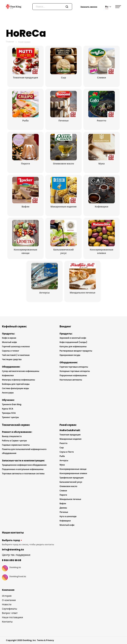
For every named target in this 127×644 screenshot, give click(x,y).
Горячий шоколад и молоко (16, 346)
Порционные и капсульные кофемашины (23, 469)
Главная (10, 42)
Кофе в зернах (9, 338)
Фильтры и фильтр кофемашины (18, 380)
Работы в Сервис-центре (14, 441)
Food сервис (24, 42)
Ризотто (63, 443)
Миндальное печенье (70, 499)
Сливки (63, 491)
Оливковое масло (68, 486)
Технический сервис (16, 425)
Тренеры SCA (9, 413)
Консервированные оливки (73, 473)
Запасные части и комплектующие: (23, 461)
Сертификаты (10, 609)
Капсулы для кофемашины (73, 346)
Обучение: (8, 400)
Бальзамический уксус (71, 482)
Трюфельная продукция (72, 478)
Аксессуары (8, 393)
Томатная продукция (70, 435)
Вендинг (65, 326)
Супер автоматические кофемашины (21, 371)
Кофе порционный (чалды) (73, 342)
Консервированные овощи (73, 469)
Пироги (63, 495)
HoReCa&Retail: (70, 430)
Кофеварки (65, 521)
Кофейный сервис (14, 326)
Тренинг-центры (10, 417)
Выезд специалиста (12, 436)
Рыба (62, 456)
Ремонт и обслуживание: (17, 432)
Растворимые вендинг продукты (76, 351)
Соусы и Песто (67, 452)
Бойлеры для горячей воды (16, 384)
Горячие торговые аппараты (74, 367)
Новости (7, 604)
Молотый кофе (9, 342)
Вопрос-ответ (10, 613)
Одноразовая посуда (70, 355)
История (7, 596)
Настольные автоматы (71, 380)
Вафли (63, 503)
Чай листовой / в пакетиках (16, 355)
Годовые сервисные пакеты (16, 445)
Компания (8, 590)
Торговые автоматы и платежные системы (23, 474)
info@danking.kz (13, 550)
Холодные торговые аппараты (75, 371)
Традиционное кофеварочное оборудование (24, 465)
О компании (9, 600)
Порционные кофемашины (73, 375)
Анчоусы (64, 460)
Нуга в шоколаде (68, 516)
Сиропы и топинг (11, 351)
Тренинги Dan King (12, 404)
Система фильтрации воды (15, 388)
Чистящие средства (12, 359)
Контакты (7, 622)
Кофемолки (8, 375)
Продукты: (8, 334)
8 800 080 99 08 (12, 560)
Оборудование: (11, 367)
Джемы (63, 508)
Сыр (62, 448)
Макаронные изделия (70, 439)
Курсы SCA (8, 409)
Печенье (64, 512)
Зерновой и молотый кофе (73, 338)
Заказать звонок (89, 7)
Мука (62, 465)
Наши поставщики (12, 617)
